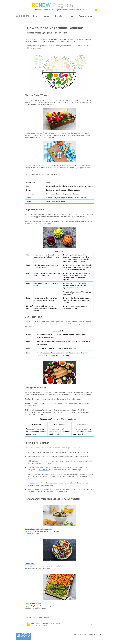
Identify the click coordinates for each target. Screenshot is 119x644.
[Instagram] (17, 16)
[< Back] (34, 23)
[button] (46, 16)
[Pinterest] (24, 16)
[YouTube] (27, 16)
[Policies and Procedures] (95, 634)
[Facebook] (20, 16)
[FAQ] (74, 634)
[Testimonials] (82, 634)
